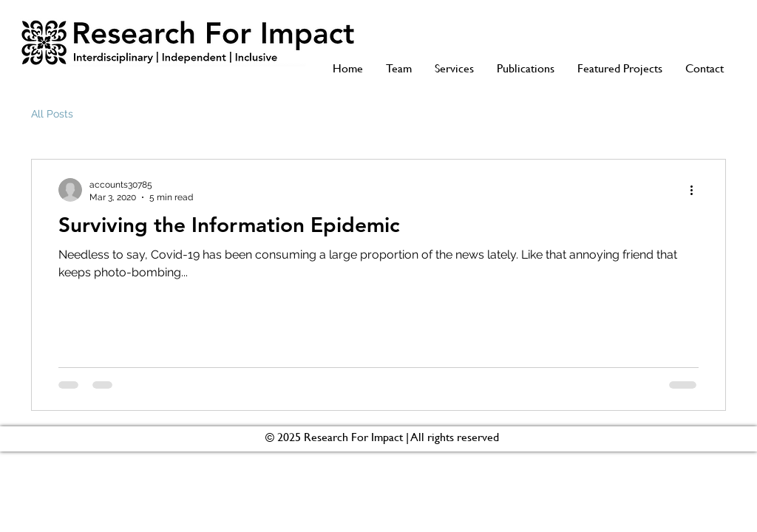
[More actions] (696, 190)
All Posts (52, 114)
